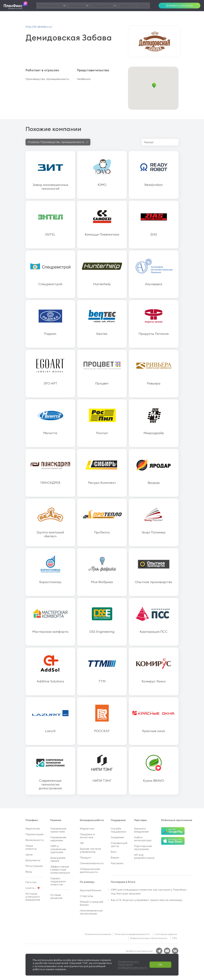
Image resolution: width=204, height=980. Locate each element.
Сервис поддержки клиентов (58, 881)
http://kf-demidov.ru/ (39, 27)
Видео (115, 857)
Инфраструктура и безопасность (149, 938)
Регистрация (34, 866)
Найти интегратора (143, 839)
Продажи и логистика (87, 836)
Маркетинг (87, 828)
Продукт (86, 857)
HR (82, 843)
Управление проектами (58, 830)
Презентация (34, 834)
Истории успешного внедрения (33, 897)
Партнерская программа (143, 848)
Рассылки (117, 863)
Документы (33, 860)
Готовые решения (56, 896)
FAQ (175, 938)
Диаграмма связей (58, 859)
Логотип (31, 882)
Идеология (33, 828)
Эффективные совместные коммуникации (60, 870)
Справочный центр (119, 844)
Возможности (35, 840)
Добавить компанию (180, 5)
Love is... (31, 888)
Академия (117, 837)
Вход (29, 872)
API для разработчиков (144, 856)
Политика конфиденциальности (132, 934)
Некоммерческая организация (91, 912)
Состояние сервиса (166, 934)
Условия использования (98, 934)
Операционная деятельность (90, 870)
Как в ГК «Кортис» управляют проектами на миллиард (146, 900)
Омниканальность (92, 863)
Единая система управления (90, 850)
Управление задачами (58, 839)
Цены (29, 854)
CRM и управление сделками (58, 849)
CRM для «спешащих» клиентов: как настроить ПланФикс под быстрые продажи (149, 892)
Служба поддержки (118, 830)
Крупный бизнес (91, 890)
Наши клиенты (31, 847)
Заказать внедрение (141, 830)
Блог (114, 852)
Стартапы (86, 896)
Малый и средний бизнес (91, 903)
